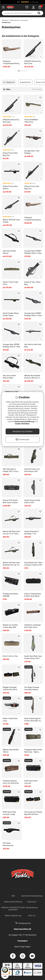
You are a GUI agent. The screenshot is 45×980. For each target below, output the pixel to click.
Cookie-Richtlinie (22, 424)
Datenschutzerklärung (24, 421)
